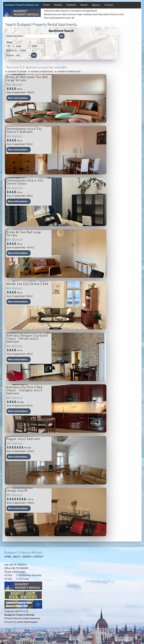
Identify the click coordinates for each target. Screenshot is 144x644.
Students (71, 5)
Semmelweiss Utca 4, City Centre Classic (25, 182)
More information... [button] (19, 98)
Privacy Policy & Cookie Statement (22, 618)
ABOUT (17, 557)
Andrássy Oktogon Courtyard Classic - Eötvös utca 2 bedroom (27, 338)
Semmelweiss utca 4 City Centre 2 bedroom (24, 130)
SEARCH (27, 557)
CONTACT (39, 557)
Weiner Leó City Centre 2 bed (27, 284)
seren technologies (27, 622)
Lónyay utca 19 (17, 490)
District (96, 5)
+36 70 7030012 (18, 565)
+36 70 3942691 (20, 568)
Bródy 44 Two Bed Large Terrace (24, 233)
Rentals (58, 5)
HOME (8, 557)
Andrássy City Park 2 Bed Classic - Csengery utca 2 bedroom (24, 390)
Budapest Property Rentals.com (22, 5)
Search (84, 5)
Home (46, 5)
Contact (109, 5)
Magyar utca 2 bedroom (23, 439)
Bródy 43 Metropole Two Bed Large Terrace (27, 78)
